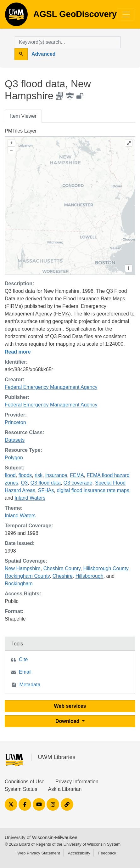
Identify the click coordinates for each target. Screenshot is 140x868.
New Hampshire (23, 568)
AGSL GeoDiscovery (16, 16)
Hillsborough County (106, 568)
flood (10, 475)
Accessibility (79, 853)
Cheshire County (62, 568)
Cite (23, 659)
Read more (18, 352)
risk (39, 475)
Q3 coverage (78, 483)
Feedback (107, 853)
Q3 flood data (46, 483)
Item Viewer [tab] (23, 116)
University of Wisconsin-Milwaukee (41, 837)
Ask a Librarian (65, 789)
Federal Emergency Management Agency (51, 387)
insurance (56, 475)
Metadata (30, 685)
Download (68, 721)
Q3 (24, 483)
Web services (70, 706)
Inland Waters (30, 498)
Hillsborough (90, 576)
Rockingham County (27, 576)
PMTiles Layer (21, 131)
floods (25, 475)
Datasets (15, 440)
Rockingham (19, 584)
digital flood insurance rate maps (93, 490)
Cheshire (63, 576)
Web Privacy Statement (39, 853)
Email (25, 672)
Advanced (43, 54)
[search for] (68, 42)
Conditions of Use (25, 782)
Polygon (14, 458)
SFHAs (46, 490)
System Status (21, 789)
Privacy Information (77, 782)
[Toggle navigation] (126, 14)
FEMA (77, 475)
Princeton (15, 422)
